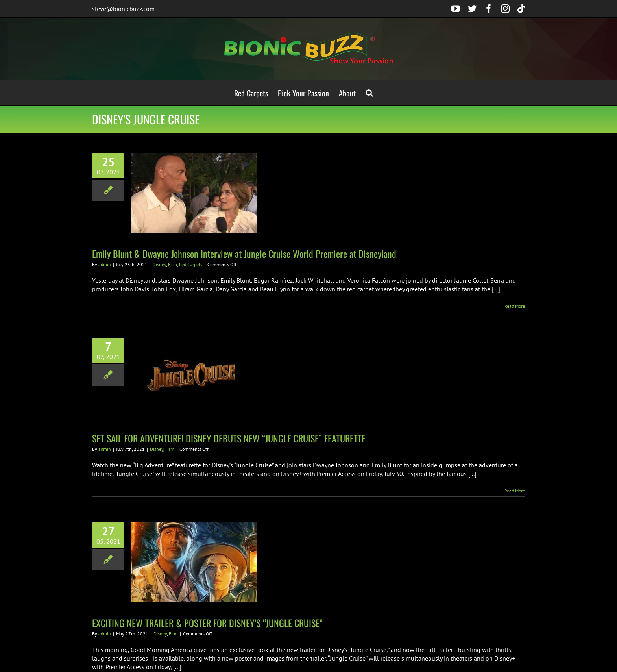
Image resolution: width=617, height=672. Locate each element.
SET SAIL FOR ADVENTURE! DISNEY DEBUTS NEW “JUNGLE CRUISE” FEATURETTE (229, 438)
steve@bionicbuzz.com (123, 9)
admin (105, 264)
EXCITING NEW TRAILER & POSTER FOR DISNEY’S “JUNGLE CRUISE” (207, 623)
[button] (369, 92)
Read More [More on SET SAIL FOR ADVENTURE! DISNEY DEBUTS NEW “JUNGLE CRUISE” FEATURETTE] (515, 491)
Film (173, 264)
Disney (159, 264)
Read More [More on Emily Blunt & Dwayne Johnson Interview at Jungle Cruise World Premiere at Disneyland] (515, 306)
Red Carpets (191, 264)
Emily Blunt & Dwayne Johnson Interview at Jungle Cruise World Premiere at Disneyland (244, 254)
